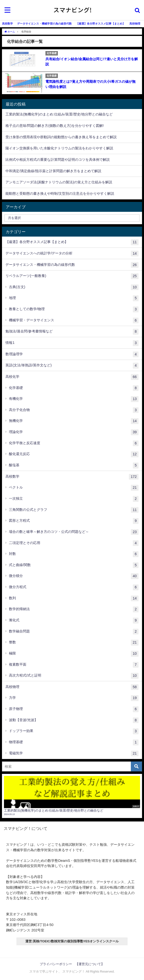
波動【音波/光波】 (74, 720)
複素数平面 (74, 665)
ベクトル (74, 488)
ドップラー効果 (74, 731)
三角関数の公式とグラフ (74, 510)
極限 (74, 654)
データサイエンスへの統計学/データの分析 (72, 254)
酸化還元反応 (74, 454)
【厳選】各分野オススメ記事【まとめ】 (101, 24)
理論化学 (74, 432)
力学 (74, 698)
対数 (74, 554)
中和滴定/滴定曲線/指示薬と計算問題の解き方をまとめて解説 (53, 171)
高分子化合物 (74, 410)
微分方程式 (74, 587)
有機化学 (74, 399)
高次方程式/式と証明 (74, 676)
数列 (74, 599)
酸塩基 (74, 465)
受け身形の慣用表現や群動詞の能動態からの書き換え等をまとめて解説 (61, 137)
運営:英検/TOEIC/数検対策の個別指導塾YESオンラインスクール (72, 941)
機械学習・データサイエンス (74, 321)
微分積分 (74, 576)
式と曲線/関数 (74, 565)
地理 (74, 298)
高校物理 (135, 24)
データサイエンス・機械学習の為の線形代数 (44, 24)
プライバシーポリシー (56, 964)
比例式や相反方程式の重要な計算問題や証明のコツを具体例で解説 (58, 160)
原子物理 (74, 709)
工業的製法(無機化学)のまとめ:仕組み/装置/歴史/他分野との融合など (59, 114)
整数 (74, 643)
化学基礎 (74, 388)
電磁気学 (74, 754)
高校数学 (7, 24)
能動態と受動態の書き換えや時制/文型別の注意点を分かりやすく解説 (60, 193)
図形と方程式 (74, 521)
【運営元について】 (90, 964)
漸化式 (74, 621)
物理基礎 (74, 742)
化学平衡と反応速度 (74, 443)
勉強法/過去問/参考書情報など (72, 332)
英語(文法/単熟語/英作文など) (72, 366)
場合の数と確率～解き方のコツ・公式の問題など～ (74, 532)
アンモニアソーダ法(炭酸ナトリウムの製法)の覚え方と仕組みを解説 (59, 182)
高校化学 (72, 377)
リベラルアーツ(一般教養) (72, 276)
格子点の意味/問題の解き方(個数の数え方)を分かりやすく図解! (55, 126)
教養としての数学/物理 (74, 309)
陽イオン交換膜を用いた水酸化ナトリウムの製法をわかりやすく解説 (59, 148)
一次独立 (74, 499)
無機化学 (74, 421)
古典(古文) (74, 287)
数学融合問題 (74, 632)
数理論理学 (72, 354)
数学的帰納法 (74, 609)
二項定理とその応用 (74, 543)
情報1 (72, 343)
